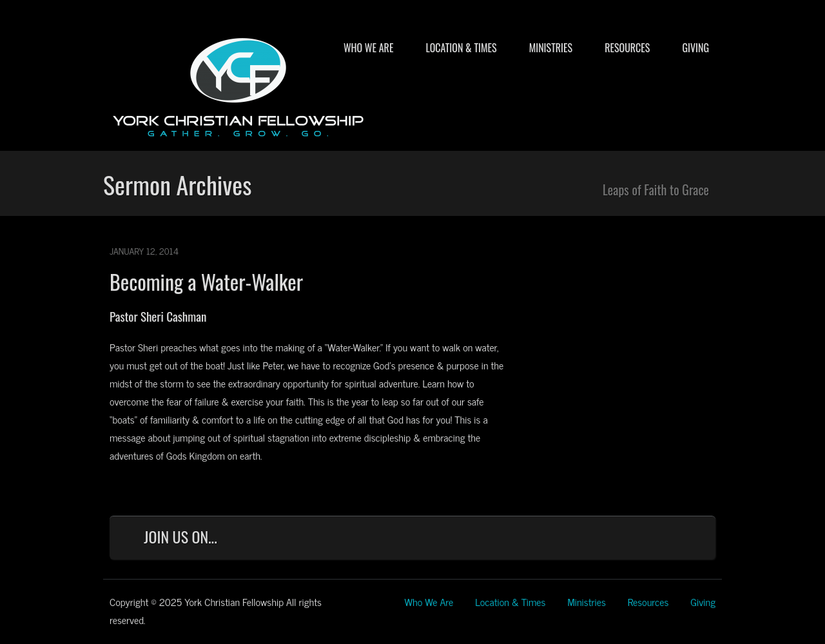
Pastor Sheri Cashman (158, 316)
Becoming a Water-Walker (206, 281)
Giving (695, 48)
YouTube (654, 540)
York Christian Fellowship (238, 84)
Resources (627, 48)
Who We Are (368, 48)
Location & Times (461, 48)
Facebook (569, 540)
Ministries (551, 48)
